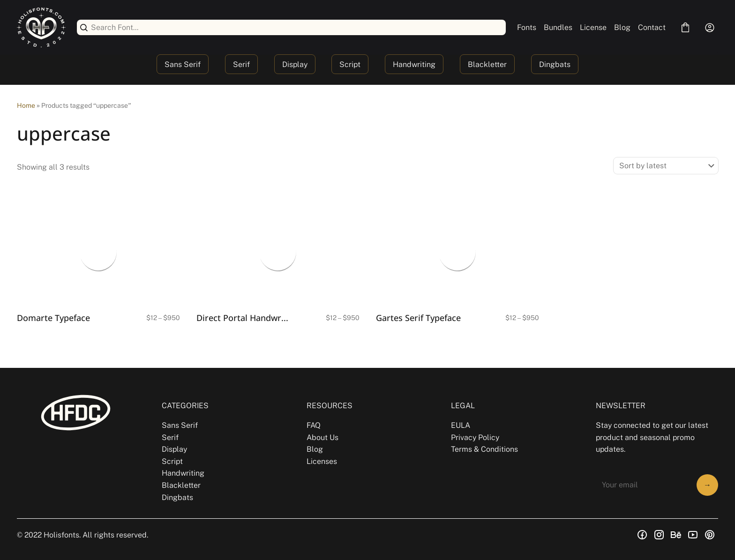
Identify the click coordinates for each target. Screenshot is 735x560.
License (593, 27)
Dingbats (555, 64)
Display (295, 64)
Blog (622, 27)
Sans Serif (183, 64)
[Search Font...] (297, 27)
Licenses (322, 461)
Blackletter (487, 64)
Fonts (527, 27)
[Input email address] (643, 485)
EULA (461, 425)
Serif (241, 64)
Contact (652, 27)
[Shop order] (666, 166)
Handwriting (414, 64)
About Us (322, 437)
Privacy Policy (475, 437)
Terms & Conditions (484, 449)
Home (26, 105)
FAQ (314, 425)
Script (350, 64)
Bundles (558, 27)
